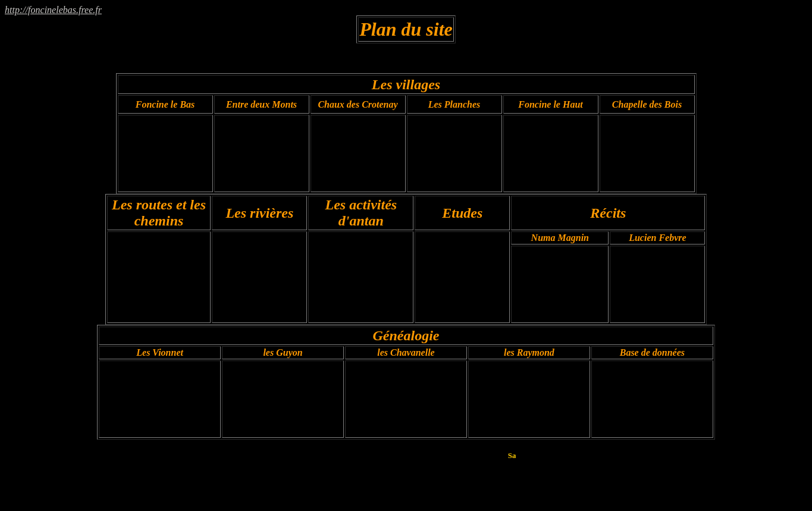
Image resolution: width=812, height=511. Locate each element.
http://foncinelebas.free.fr (53, 10)
